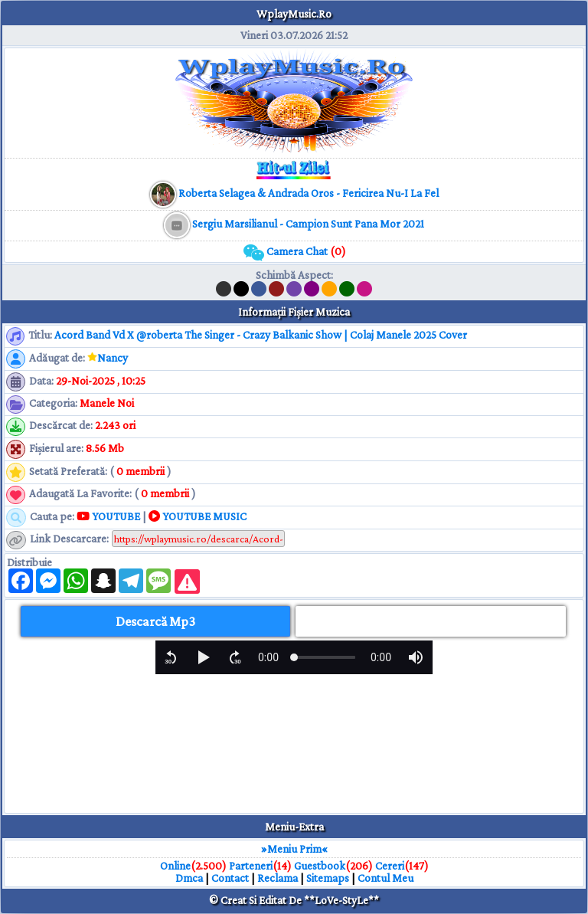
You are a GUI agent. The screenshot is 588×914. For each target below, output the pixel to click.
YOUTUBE (108, 516)
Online (175, 866)
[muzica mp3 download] (307, 193)
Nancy (113, 358)
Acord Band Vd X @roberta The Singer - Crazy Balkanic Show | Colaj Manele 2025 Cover (261, 335)
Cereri (390, 866)
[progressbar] (268, 657)
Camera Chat (294, 251)
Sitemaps (328, 878)
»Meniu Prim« (294, 849)
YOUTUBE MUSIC (198, 516)
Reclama (278, 878)
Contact (230, 878)
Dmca (189, 878)
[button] (171, 657)
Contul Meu (385, 878)
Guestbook (320, 866)
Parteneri (251, 866)
